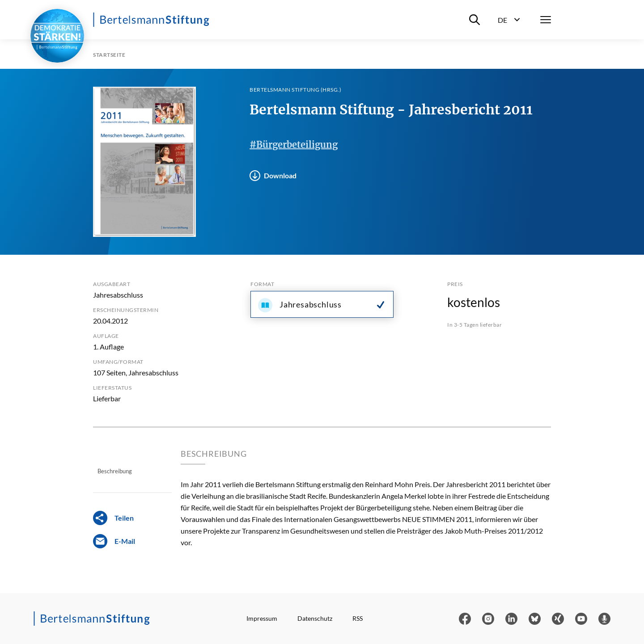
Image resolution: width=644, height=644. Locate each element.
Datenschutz (315, 618)
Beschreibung (115, 471)
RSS (358, 618)
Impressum (262, 618)
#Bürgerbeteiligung (294, 145)
